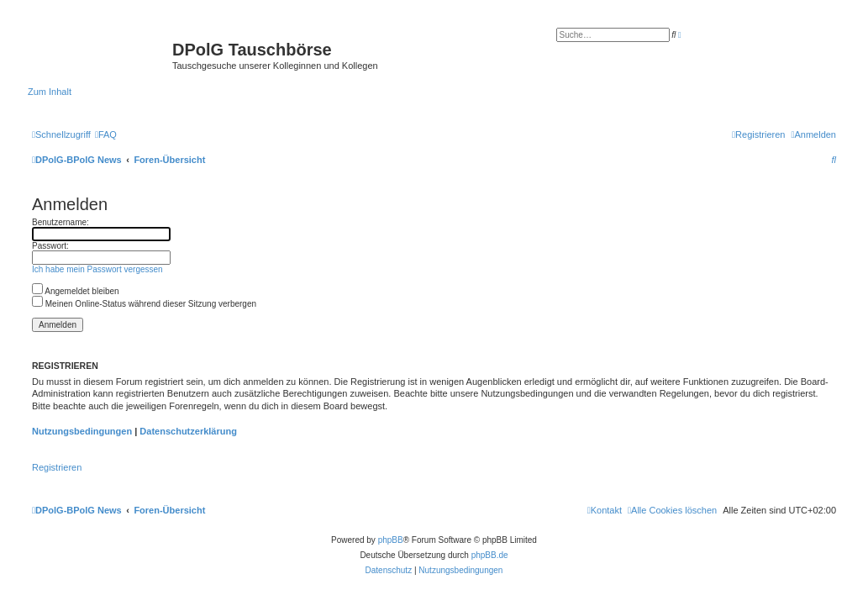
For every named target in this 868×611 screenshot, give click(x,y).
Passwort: (50, 246)
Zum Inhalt (50, 92)
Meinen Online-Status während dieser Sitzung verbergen (144, 304)
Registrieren (57, 467)
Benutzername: (60, 222)
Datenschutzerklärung (188, 431)
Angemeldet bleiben (76, 291)
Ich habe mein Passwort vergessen (97, 269)
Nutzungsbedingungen (82, 431)
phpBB (391, 540)
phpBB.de (490, 555)
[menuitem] (106, 134)
